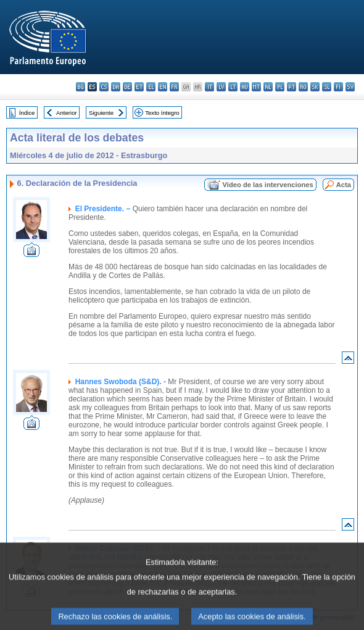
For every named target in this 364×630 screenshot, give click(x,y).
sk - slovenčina (315, 87)
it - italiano (209, 87)
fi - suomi (338, 87)
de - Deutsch (127, 87)
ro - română (303, 87)
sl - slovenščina (327, 87)
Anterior (67, 113)
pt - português (292, 87)
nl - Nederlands (268, 87)
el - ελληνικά (151, 87)
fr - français (174, 87)
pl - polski (280, 87)
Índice (27, 113)
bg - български (81, 87)
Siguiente (101, 113)
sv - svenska (350, 87)
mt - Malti (256, 87)
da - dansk (116, 87)
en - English (163, 87)
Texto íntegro (162, 113)
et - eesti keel (139, 87)
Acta (344, 185)
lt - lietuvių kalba (233, 87)
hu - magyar (245, 87)
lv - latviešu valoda (221, 87)
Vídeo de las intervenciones (267, 185)
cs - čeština (104, 87)
